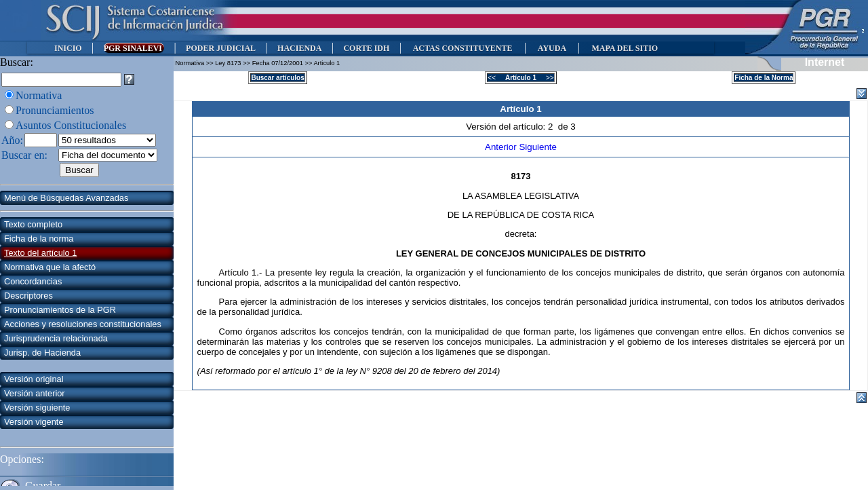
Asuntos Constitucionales (71, 125)
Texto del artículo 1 (40, 253)
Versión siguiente (37, 408)
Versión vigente (34, 422)
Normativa (39, 95)
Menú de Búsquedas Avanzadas (66, 198)
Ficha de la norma (39, 239)
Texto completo (33, 224)
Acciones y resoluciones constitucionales (83, 324)
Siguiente (538, 147)
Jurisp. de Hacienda (42, 353)
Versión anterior (35, 393)
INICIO (68, 48)
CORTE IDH (366, 48)
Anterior (502, 147)
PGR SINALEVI (134, 48)
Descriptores (28, 296)
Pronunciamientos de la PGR (60, 310)
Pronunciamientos (55, 110)
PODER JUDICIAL (221, 48)
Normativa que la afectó (50, 267)
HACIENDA (299, 48)
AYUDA (552, 48)
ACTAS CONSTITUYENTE (462, 48)
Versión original (34, 379)
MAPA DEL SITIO (625, 48)
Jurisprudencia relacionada (56, 338)
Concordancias (33, 281)
